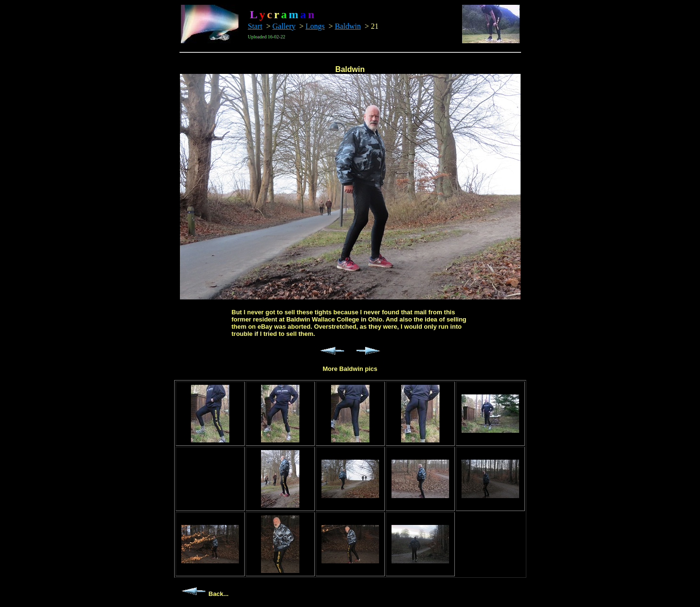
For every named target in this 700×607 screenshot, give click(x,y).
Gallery (284, 26)
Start (255, 26)
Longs (315, 26)
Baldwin (348, 26)
